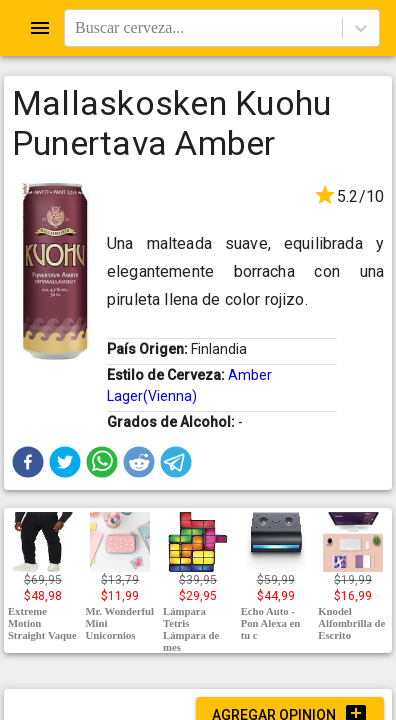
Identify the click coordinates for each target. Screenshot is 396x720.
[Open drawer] (40, 28)
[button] (28, 462)
